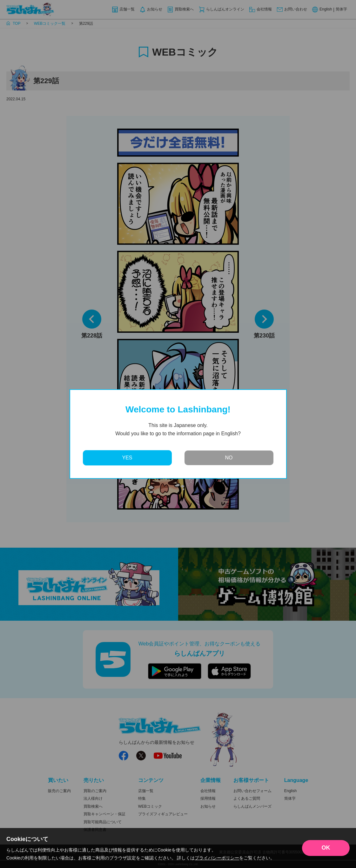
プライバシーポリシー (217, 858)
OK (326, 848)
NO (229, 458)
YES (127, 458)
